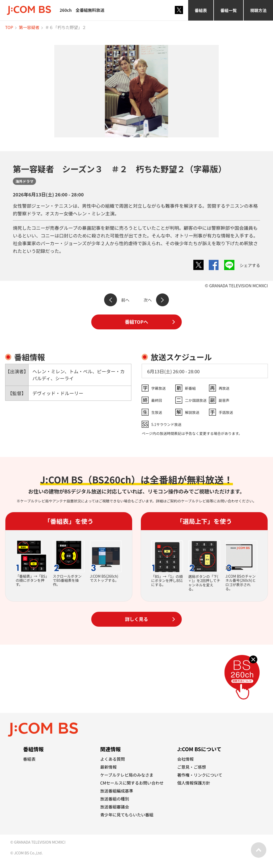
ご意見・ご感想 (192, 767)
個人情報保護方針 (194, 783)
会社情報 (185, 759)
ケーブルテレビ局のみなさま (127, 775)
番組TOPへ (136, 322)
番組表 (201, 10)
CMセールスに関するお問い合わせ (132, 783)
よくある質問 (113, 759)
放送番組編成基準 (117, 791)
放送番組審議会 (115, 807)
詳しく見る (136, 619)
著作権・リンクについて (200, 775)
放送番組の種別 (115, 799)
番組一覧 (229, 10)
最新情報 (108, 767)
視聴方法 (258, 10)
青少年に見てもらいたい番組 (127, 815)
